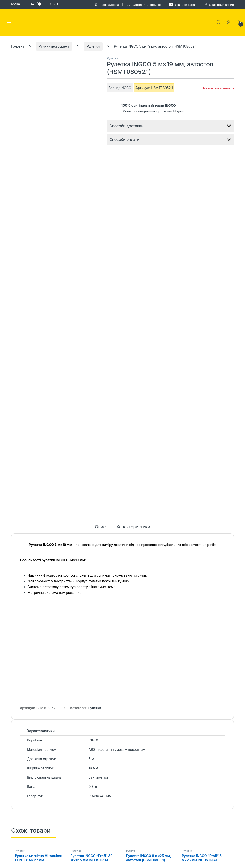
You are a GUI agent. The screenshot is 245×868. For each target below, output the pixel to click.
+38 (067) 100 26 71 (55, 820)
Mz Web (225, 862)
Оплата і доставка (162, 741)
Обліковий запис (219, 5)
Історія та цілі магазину (124, 729)
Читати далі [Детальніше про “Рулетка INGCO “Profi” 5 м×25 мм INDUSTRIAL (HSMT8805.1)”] (226, 530)
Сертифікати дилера (121, 758)
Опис (100, 175)
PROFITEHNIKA (25, 862)
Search (219, 22)
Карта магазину (118, 743)
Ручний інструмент (54, 46)
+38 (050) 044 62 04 (56, 813)
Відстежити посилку (144, 5)
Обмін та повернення (164, 755)
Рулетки (93, 46)
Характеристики (133, 175)
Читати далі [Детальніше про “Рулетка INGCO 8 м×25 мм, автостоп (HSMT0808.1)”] (171, 530)
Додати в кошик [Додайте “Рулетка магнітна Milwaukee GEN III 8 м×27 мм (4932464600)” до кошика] (59, 530)
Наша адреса (107, 5)
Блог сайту (114, 736)
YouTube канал (183, 4)
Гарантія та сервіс (162, 748)
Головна (18, 46)
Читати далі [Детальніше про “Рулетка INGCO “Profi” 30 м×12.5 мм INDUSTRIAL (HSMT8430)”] (115, 530)
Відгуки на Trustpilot (121, 750)
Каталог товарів (160, 733)
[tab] (100, 177)
